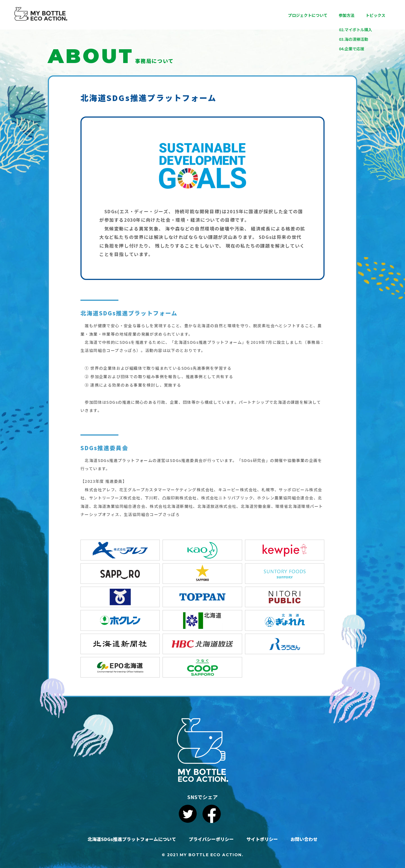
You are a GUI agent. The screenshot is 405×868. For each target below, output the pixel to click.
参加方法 (346, 15)
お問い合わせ (304, 839)
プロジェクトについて (308, 15)
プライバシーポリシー (211, 839)
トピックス (375, 15)
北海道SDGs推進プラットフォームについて (132, 839)
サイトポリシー (262, 839)
